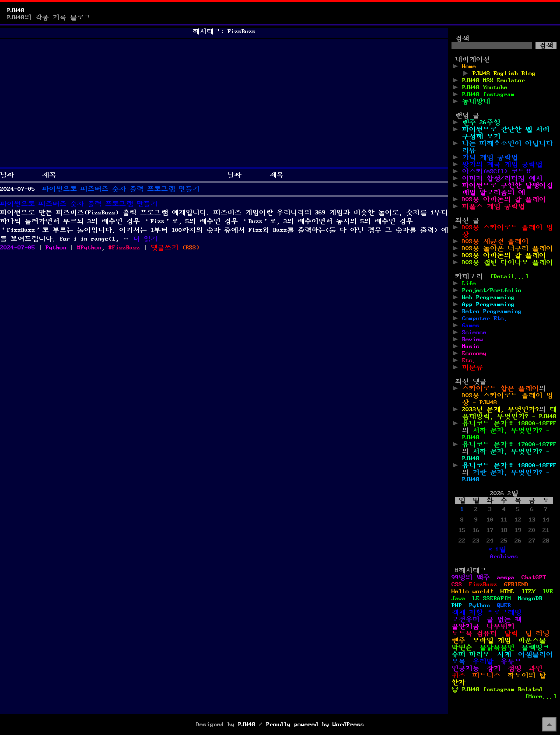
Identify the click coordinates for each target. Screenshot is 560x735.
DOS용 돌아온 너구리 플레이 (507, 248)
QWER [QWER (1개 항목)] (504, 605)
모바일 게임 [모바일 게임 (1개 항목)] (492, 640)
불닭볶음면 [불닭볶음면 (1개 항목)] (497, 647)
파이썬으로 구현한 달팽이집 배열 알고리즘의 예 (507, 189)
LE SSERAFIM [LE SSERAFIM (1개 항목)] (492, 598)
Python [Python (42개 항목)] (479, 605)
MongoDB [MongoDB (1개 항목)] (530, 598)
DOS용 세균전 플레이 (495, 241)
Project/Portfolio (492, 290)
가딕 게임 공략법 (490, 157)
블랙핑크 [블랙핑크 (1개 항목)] (535, 647)
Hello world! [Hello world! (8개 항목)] (472, 591)
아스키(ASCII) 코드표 (497, 171)
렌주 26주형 (481, 122)
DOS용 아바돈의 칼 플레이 (504, 199)
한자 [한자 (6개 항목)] (458, 682)
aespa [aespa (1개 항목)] (506, 577)
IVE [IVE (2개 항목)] (548, 591)
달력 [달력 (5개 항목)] (511, 633)
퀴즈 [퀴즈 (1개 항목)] (458, 675)
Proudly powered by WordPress (315, 724)
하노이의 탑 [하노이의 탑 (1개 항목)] (527, 675)
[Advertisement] (224, 103)
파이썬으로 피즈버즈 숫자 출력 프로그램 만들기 (121, 189)
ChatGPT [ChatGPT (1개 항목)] (534, 577)
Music (471, 346)
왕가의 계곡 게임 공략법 (502, 164)
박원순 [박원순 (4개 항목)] (462, 647)
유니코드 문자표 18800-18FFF (509, 423)
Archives (504, 556)
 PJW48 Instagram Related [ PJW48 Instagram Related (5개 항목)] (497, 689)
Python (56, 248)
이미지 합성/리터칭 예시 (502, 178)
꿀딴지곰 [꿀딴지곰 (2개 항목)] (465, 626)
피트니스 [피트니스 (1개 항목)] (486, 675)
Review (472, 339)
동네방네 (476, 101)
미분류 (472, 367)
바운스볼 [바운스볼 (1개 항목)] (532, 640)
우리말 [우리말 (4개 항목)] (483, 661)
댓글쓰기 (164, 248)
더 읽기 (145, 239)
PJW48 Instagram (488, 94)
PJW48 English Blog (504, 73)
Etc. (469, 360)
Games (471, 325)
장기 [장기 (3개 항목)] (493, 668)
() (191, 248)
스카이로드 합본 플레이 (500, 388)
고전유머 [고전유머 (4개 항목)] (465, 619)
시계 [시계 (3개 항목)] (504, 654)
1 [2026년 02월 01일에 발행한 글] (462, 509)
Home (469, 66)
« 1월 (497, 549)
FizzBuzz (126, 248)
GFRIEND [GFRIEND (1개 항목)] (516, 584)
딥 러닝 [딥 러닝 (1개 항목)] (537, 633)
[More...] (541, 696)
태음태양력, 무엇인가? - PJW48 (509, 413)
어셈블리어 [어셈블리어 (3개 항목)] (535, 654)
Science (474, 332)
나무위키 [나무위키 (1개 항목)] (500, 626)
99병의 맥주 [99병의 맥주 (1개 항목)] (471, 577)
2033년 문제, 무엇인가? (500, 409)
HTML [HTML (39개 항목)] (507, 591)
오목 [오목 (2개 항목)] (458, 661)
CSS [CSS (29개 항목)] (457, 584)
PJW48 (16, 10)
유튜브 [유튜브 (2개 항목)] (511, 661)
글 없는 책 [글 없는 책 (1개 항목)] (504, 619)
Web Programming (488, 297)
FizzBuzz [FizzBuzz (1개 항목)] (483, 584)
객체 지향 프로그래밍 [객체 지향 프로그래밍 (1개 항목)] (486, 612)
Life (469, 283)
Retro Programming (492, 311)
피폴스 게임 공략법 (493, 206)
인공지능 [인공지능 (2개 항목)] (465, 668)
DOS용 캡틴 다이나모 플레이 (507, 262)
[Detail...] (509, 276)
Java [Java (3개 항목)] (458, 598)
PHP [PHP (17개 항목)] (457, 605)
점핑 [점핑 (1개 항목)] (514, 668)
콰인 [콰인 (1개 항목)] (535, 668)
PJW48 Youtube (485, 87)
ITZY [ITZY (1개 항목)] (528, 591)
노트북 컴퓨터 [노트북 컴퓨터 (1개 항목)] (474, 633)
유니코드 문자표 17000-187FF (509, 444)
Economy (474, 353)
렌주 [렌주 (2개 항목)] (458, 640)
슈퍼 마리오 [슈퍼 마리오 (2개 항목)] (471, 654)
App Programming (488, 304)
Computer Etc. (485, 318)
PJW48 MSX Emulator (493, 80)
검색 (462, 38)
